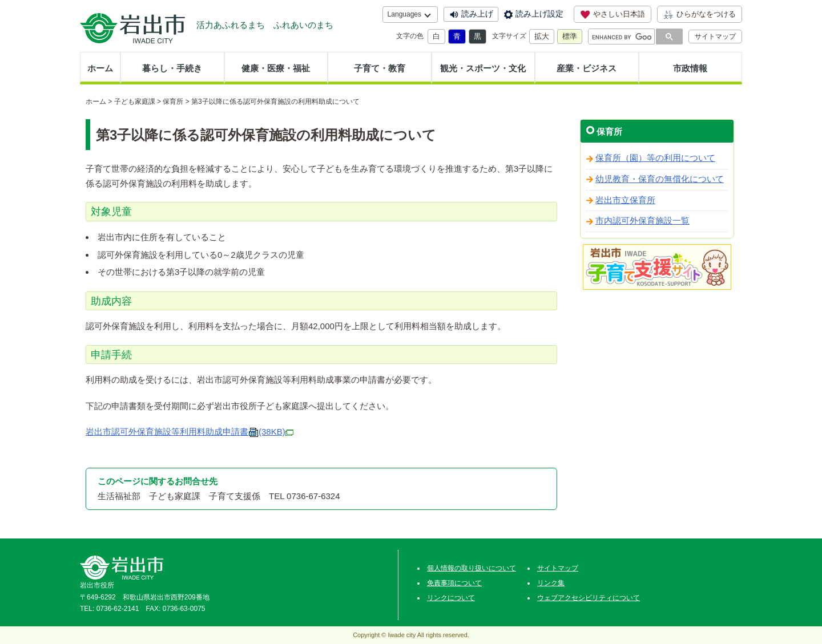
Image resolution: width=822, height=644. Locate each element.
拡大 (542, 36)
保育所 (173, 102)
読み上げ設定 (539, 14)
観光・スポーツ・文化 (483, 68)
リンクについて (451, 598)
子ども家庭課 (135, 102)
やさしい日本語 (613, 14)
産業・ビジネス (587, 68)
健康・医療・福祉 (276, 68)
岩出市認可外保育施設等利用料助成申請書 (190, 432)
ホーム (100, 68)
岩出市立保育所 (625, 200)
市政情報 (690, 68)
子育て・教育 (380, 68)
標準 (570, 36)
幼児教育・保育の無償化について (660, 179)
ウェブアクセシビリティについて (589, 598)
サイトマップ (715, 37)
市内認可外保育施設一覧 (642, 221)
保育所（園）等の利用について (655, 158)
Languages (404, 14)
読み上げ (477, 14)
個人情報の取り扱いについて (472, 568)
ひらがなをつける (700, 14)
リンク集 (551, 583)
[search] (622, 37)
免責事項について (454, 583)
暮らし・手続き (172, 68)
